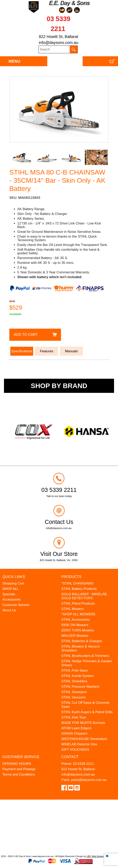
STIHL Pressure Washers (80, 687)
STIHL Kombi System (77, 676)
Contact (70, 757)
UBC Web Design (95, 856)
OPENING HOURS (17, 764)
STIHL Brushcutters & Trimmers (85, 656)
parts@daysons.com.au (89, 780)
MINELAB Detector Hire (79, 744)
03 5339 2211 (83, 764)
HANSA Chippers (74, 734)
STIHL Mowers (73, 609)
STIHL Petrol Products (78, 603)
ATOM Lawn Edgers (76, 728)
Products (71, 577)
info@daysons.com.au (58, 43)
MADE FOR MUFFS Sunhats (83, 723)
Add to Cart (26, 335)
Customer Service (16, 605)
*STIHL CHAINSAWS (77, 583)
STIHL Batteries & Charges (82, 641)
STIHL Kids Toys (74, 717)
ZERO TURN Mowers (78, 630)
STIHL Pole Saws (75, 670)
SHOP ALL (11, 589)
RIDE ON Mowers (75, 625)
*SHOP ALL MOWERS (78, 614)
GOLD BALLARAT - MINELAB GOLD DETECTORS (84, 596)
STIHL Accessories (76, 620)
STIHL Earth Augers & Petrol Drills (87, 712)
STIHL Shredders (74, 681)
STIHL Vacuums (74, 697)
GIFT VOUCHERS (75, 750)
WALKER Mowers (75, 636)
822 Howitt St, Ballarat (59, 37)
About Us (9, 610)
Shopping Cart (13, 583)
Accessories (12, 600)
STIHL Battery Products (79, 589)
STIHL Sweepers (74, 692)
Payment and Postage (19, 769)
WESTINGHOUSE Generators (84, 739)
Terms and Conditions (19, 774)
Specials (9, 594)
